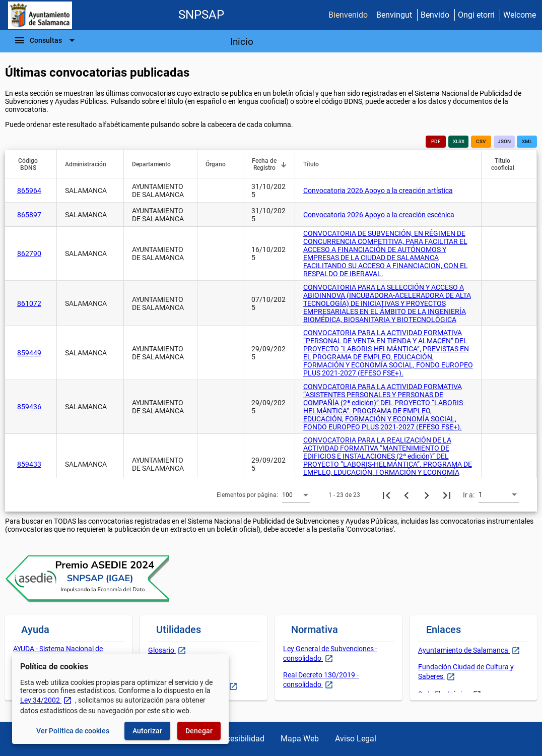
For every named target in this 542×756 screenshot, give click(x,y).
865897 (29, 215)
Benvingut (394, 15)
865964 (29, 191)
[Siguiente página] (427, 495)
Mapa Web (300, 739)
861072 (29, 303)
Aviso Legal (356, 739)
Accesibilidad (241, 739)
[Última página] (447, 495)
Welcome (520, 15)
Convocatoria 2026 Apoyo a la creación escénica (379, 215)
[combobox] (296, 494)
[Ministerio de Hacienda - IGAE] (40, 15)
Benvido (435, 15)
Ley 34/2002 (46, 700)
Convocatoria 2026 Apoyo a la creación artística (378, 191)
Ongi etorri (476, 15)
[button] (33, 164)
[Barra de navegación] (46, 40)
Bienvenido (348, 15)
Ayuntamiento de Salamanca (464, 650)
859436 (29, 407)
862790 (29, 254)
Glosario (162, 650)
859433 (29, 464)
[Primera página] (386, 495)
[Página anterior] (406, 495)
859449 (29, 353)
